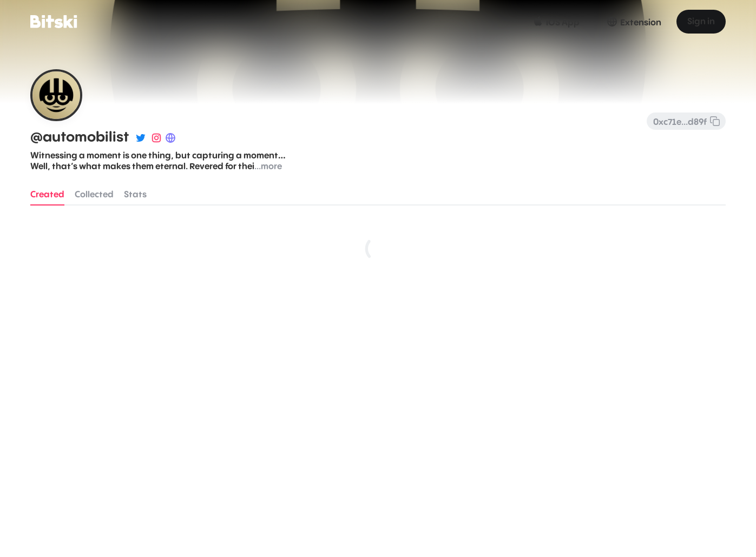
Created (47, 195)
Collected (94, 195)
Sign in (701, 22)
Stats (135, 195)
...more (268, 167)
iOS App (556, 22)
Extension (633, 22)
